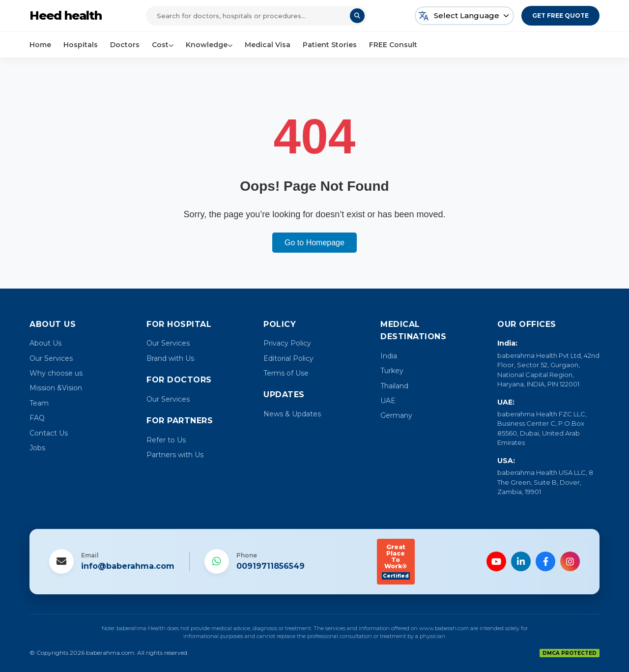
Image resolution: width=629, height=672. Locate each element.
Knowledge (209, 45)
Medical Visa (268, 45)
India (389, 356)
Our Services (51, 358)
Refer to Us (166, 440)
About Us (45, 343)
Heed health (66, 15)
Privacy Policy (287, 343)
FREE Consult (393, 45)
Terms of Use (286, 373)
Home (40, 45)
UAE (388, 401)
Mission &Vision (56, 388)
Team (39, 403)
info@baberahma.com (128, 566)
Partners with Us (175, 455)
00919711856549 (271, 566)
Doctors (125, 45)
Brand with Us (170, 358)
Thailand (394, 386)
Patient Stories (330, 45)
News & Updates (292, 414)
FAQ (37, 418)
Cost (163, 45)
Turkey (392, 371)
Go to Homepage (314, 243)
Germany (396, 415)
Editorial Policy (288, 358)
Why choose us (56, 373)
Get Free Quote (560, 15)
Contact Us (49, 433)
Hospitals (81, 45)
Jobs (37, 448)
